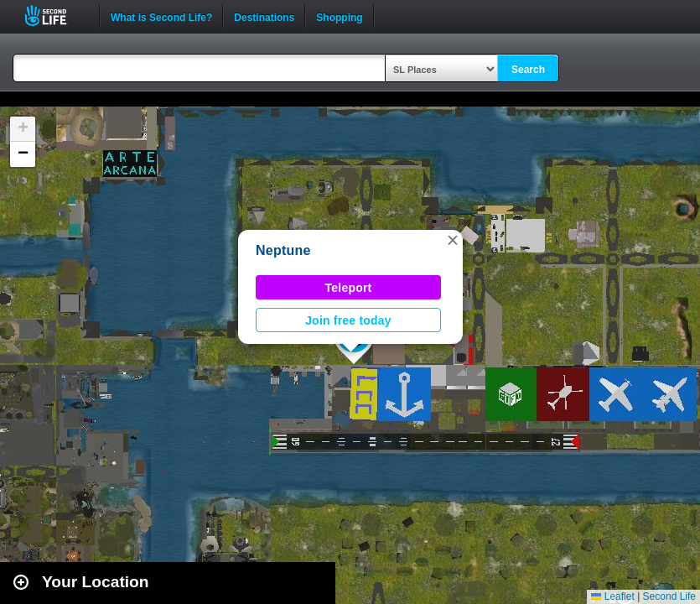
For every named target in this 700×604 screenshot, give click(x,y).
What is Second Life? (161, 16)
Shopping (339, 16)
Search (528, 70)
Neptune (283, 250)
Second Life (55, 16)
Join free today (348, 320)
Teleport (349, 288)
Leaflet (612, 596)
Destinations (264, 16)
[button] (453, 240)
